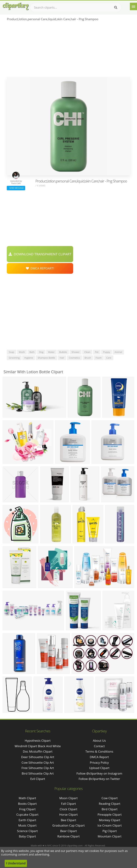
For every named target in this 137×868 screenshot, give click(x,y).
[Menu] (133, 6)
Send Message (16, 188)
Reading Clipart (110, 804)
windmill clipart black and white (38, 746)
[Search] (116, 8)
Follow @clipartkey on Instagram (99, 773)
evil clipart (38, 779)
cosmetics (74, 358)
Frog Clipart (27, 809)
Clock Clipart (69, 809)
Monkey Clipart (110, 820)
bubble (63, 352)
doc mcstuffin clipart (38, 751)
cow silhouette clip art (38, 762)
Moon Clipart (69, 798)
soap (11, 352)
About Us (99, 741)
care (109, 358)
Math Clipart (27, 798)
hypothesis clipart (38, 741)
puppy (106, 352)
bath (32, 352)
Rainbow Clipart (68, 836)
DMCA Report (99, 757)
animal (118, 352)
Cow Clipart (110, 798)
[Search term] (76, 8)
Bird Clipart (110, 809)
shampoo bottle (46, 358)
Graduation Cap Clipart (68, 825)
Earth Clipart (27, 820)
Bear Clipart (68, 831)
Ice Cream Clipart (110, 825)
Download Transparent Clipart (40, 254)
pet (97, 352)
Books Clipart (27, 804)
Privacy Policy (99, 762)
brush (88, 358)
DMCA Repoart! (40, 268)
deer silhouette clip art (38, 757)
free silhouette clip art (38, 768)
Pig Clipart (110, 831)
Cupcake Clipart (27, 814)
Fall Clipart (68, 804)
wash (22, 352)
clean (87, 352)
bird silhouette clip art (38, 773)
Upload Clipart (99, 768)
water (51, 352)
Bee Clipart (69, 820)
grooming (14, 358)
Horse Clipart (68, 814)
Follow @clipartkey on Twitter (99, 779)
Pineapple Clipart (110, 814)
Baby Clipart (27, 836)
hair (62, 358)
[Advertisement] (68, 50)
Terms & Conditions (99, 751)
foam (99, 358)
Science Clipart (27, 831)
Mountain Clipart (110, 836)
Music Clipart (27, 825)
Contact (99, 746)
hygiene (29, 358)
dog (41, 352)
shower (76, 352)
